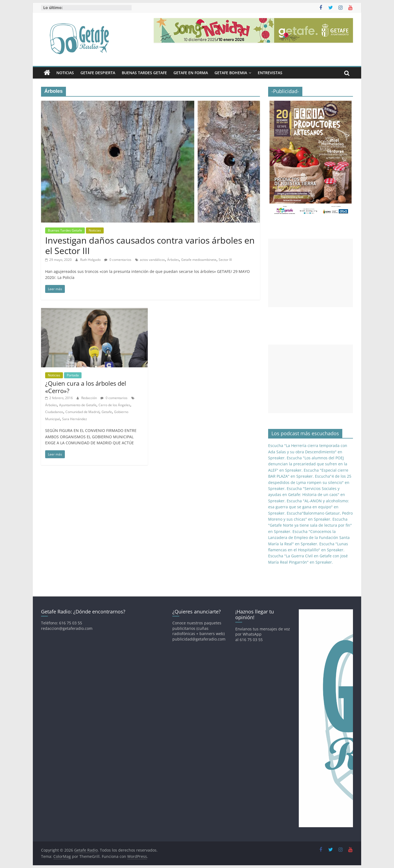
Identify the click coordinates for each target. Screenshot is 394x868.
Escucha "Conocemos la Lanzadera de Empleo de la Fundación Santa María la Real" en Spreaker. (309, 538)
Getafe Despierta (98, 73)
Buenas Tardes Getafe (144, 73)
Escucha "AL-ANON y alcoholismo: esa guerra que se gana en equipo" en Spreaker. (308, 507)
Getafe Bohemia (231, 73)
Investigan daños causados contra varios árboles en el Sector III (150, 245)
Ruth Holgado (91, 260)
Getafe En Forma (191, 73)
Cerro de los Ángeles (114, 405)
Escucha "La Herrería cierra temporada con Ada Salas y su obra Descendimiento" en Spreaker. (308, 452)
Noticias (65, 73)
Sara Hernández (75, 419)
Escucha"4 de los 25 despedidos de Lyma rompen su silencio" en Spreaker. (310, 482)
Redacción (89, 398)
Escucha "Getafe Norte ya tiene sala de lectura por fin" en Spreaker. (310, 525)
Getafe (107, 412)
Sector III (225, 260)
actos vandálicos (152, 260)
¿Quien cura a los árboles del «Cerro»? (86, 387)
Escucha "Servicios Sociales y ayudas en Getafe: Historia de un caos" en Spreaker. (307, 495)
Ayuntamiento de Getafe (78, 405)
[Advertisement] (311, 273)
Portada (73, 375)
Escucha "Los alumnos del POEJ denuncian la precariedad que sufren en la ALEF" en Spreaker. (308, 464)
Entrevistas (270, 73)
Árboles (173, 260)
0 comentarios (118, 260)
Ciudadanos (54, 412)
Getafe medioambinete (199, 260)
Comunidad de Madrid (82, 412)
